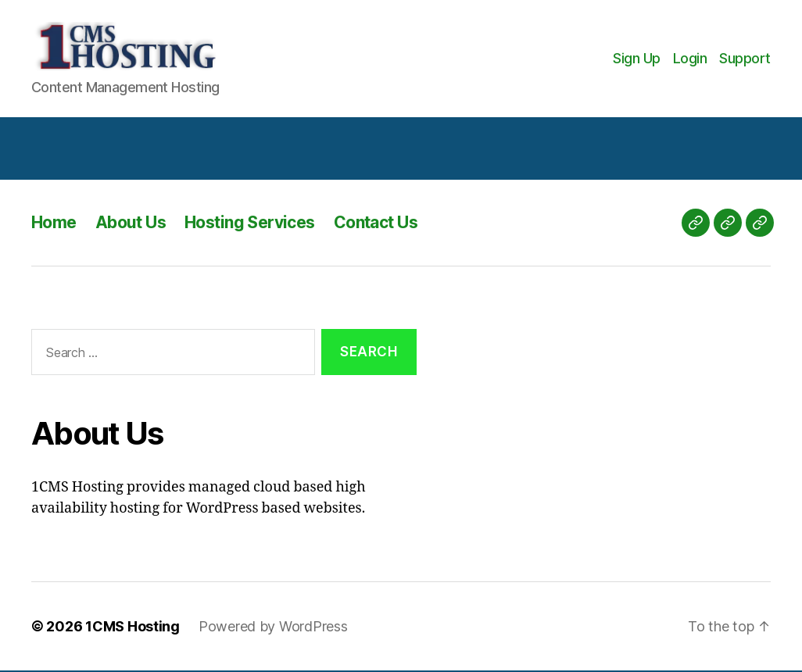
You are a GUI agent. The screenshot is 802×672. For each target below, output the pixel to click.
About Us (131, 224)
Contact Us (376, 224)
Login (690, 59)
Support (745, 59)
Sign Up (637, 59)
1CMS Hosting (132, 628)
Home (54, 224)
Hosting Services (250, 224)
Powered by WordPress (273, 628)
